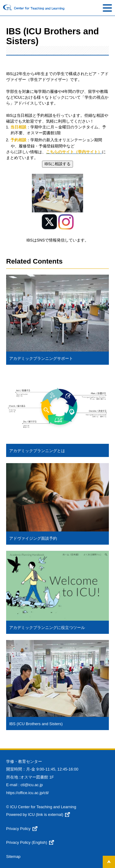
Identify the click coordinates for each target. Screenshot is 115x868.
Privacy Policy (18, 829)
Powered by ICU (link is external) (35, 815)
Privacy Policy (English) (27, 842)
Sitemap (13, 857)
